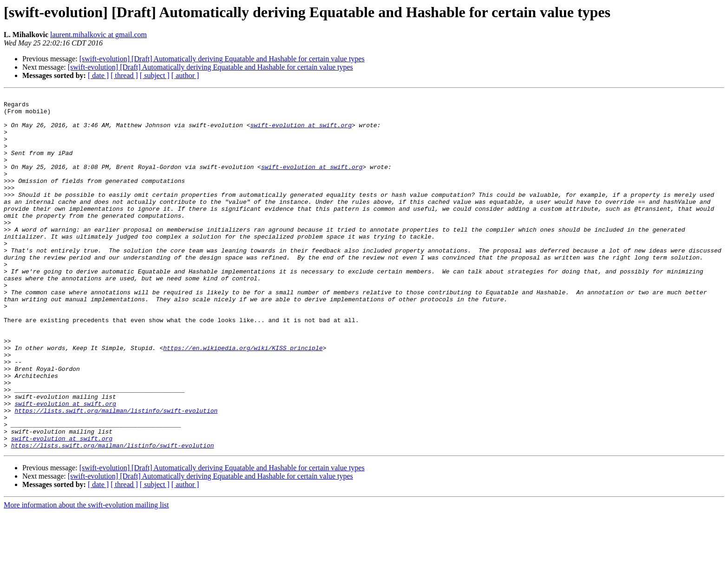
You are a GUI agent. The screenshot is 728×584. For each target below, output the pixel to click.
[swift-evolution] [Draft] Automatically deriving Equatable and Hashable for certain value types (222, 59)
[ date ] (98, 75)
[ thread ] (124, 75)
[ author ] (185, 75)
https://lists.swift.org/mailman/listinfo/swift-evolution (116, 474)
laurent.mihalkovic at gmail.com (98, 35)
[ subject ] (155, 75)
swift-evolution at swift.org (301, 132)
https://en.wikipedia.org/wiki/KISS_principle (243, 399)
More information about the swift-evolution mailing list (86, 576)
